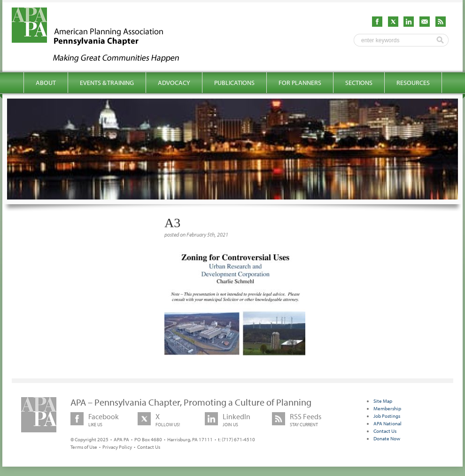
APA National (387, 423)
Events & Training (107, 83)
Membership (387, 408)
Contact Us (149, 447)
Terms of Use (84, 447)
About (46, 83)
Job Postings (387, 416)
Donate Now (387, 438)
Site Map (383, 401)
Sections (359, 83)
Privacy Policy (117, 447)
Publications (234, 83)
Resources (413, 83)
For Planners (300, 83)
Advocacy (174, 83)
